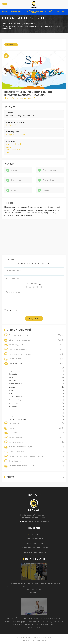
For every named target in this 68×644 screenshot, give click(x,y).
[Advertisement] (34, 237)
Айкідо (9, 147)
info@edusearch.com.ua (39, 522)
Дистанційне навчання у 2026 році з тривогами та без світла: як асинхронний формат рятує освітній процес (34, 619)
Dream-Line (41, 640)
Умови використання (35, 539)
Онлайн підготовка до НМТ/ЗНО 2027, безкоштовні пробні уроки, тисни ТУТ (34, 12)
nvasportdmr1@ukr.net (16, 135)
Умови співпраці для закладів (35, 548)
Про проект (35, 534)
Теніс (9, 152)
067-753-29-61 (12, 125)
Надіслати (34, 319)
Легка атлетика (13, 150)
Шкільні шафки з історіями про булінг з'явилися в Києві (34, 584)
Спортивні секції (14, 144)
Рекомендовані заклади (35, 552)
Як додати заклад (35, 543)
